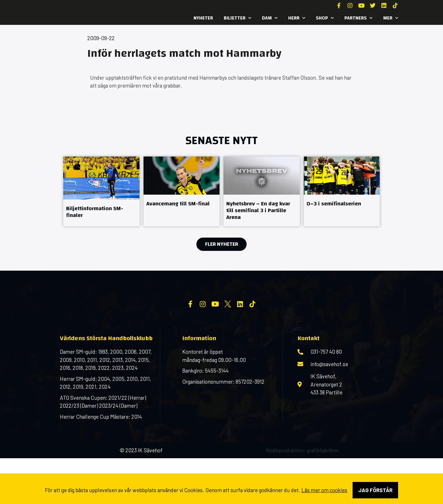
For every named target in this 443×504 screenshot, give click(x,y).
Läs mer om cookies (324, 490)
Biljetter (237, 18)
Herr (297, 18)
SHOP (325, 18)
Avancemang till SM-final (178, 204)
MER (391, 18)
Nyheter (203, 18)
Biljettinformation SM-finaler (95, 212)
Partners (358, 18)
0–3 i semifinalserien (334, 204)
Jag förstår (375, 490)
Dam (270, 18)
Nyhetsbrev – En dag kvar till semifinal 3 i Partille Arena (258, 210)
